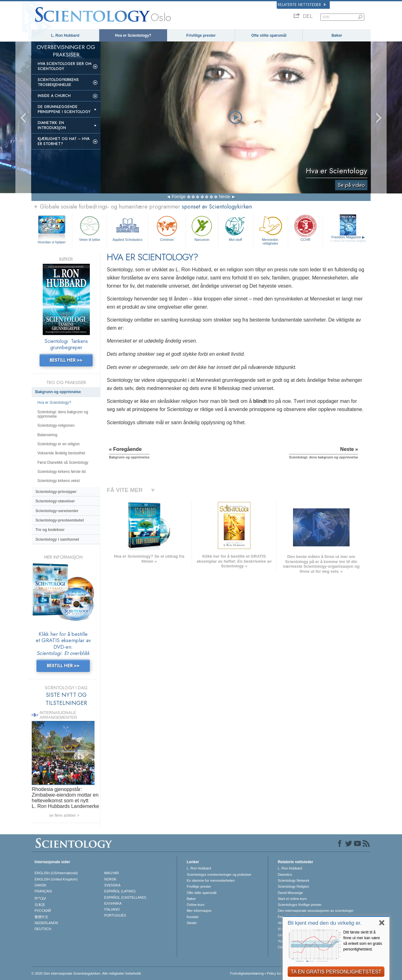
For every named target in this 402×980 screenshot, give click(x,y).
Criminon (167, 228)
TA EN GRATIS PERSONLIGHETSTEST (336, 972)
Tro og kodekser (50, 530)
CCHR (305, 228)
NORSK (110, 879)
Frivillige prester (201, 35)
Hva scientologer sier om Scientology (65, 66)
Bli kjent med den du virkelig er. (325, 923)
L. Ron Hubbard (65, 35)
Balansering (47, 435)
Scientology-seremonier (57, 511)
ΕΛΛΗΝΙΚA (113, 903)
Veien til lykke (90, 228)
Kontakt (192, 917)
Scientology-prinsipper (56, 492)
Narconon (202, 228)
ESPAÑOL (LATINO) (120, 891)
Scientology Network (293, 880)
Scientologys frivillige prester (299, 905)
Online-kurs (195, 905)
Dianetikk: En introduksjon (52, 125)
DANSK (41, 885)
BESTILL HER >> (66, 360)
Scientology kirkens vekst (59, 481)
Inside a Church (54, 96)
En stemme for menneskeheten (211, 880)
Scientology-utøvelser (55, 501)
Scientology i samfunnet (57, 539)
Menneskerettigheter (270, 229)
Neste (225, 197)
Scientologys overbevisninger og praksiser (219, 874)
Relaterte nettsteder (302, 5)
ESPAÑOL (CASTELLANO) (125, 897)
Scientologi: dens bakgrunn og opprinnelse (63, 414)
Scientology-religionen (56, 425)
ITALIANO (112, 909)
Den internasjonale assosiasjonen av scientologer (316, 911)
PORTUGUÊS (115, 915)
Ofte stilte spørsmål (269, 35)
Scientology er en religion (59, 444)
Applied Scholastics (127, 228)
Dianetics (285, 874)
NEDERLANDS (46, 923)
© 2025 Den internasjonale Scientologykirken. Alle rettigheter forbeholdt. (87, 973)
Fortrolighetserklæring (247, 973)
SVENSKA (112, 885)
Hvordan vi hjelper (52, 242)
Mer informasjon (199, 911)
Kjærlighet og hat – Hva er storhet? (64, 141)
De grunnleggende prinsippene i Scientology (64, 109)
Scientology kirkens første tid (61, 472)
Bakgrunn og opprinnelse (58, 392)
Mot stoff (235, 228)
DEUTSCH (43, 929)
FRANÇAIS (43, 891)
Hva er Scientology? (133, 35)
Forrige (179, 197)
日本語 (40, 905)
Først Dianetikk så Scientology (63, 463)
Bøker (337, 35)
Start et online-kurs (292, 899)
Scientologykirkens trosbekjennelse (58, 82)
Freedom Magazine (348, 239)
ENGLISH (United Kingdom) (56, 879)
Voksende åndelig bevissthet (61, 453)
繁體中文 (41, 917)
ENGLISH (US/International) (56, 873)
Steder (192, 923)
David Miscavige (290, 893)
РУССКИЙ (43, 911)
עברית (40, 898)
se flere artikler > (64, 815)
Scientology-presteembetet (60, 520)
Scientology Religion (293, 886)
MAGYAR (112, 873)
